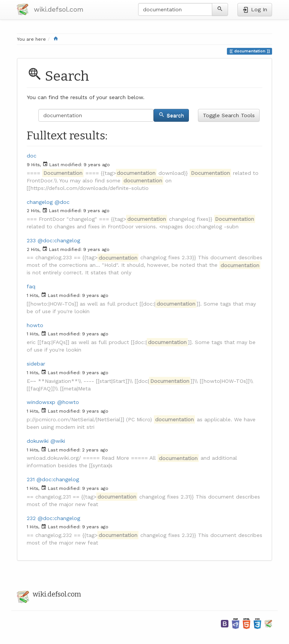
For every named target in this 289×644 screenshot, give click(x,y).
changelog (40, 202)
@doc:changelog (59, 240)
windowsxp (41, 402)
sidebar (36, 364)
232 (31, 518)
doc (32, 156)
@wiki (58, 441)
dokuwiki (38, 441)
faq (31, 286)
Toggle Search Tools (229, 115)
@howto (68, 402)
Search (171, 115)
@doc (62, 202)
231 (31, 479)
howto (35, 325)
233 (31, 240)
